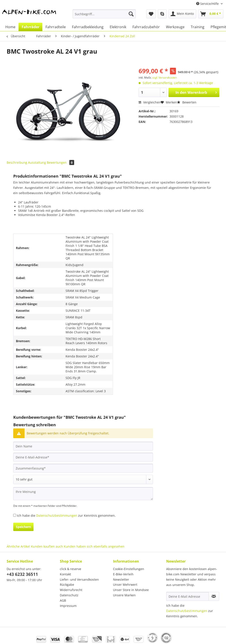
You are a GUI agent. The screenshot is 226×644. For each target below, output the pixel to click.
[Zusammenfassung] (83, 468)
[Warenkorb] (211, 14)
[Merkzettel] (151, 14)
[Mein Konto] (182, 14)
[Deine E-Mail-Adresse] (83, 457)
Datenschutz (69, 595)
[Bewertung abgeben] (83, 479)
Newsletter (121, 579)
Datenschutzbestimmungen (57, 515)
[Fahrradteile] (56, 27)
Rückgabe (67, 585)
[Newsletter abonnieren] (214, 596)
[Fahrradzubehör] (146, 27)
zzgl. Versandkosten (165, 78)
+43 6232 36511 (22, 574)
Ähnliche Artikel (18, 546)
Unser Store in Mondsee (131, 590)
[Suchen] (131, 14)
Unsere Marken (124, 595)
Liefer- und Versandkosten (79, 579)
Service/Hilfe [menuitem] (208, 4)
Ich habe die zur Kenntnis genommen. (66, 515)
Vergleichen (150, 102)
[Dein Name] (83, 446)
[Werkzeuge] (175, 27)
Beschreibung (17, 162)
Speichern (23, 527)
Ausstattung (37, 162)
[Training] (198, 27)
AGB (63, 600)
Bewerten (187, 102)
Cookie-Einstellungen (129, 569)
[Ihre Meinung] (83, 494)
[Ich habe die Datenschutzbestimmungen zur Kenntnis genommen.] (15, 515)
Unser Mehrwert (125, 585)
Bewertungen (60, 162)
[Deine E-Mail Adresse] (187, 596)
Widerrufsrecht (71, 590)
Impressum (68, 606)
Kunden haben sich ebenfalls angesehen (94, 546)
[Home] (10, 27)
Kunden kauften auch (47, 546)
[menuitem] (104, 16)
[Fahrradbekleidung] (88, 27)
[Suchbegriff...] (104, 14)
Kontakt (65, 574)
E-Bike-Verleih (123, 574)
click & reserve (71, 569)
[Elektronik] (118, 27)
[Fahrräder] (30, 27)
